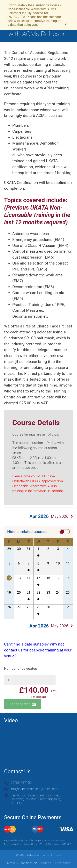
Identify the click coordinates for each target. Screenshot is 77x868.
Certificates (63, 863)
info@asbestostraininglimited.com (34, 789)
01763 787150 (21, 783)
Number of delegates (21, 668)
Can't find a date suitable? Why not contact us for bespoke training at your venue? (38, 650)
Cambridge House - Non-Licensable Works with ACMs (38, 555)
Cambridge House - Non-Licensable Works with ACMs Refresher (29, 570)
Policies (46, 863)
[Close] (66, 25)
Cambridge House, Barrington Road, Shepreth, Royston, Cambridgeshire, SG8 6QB (36, 799)
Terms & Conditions (22, 863)
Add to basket (23, 704)
